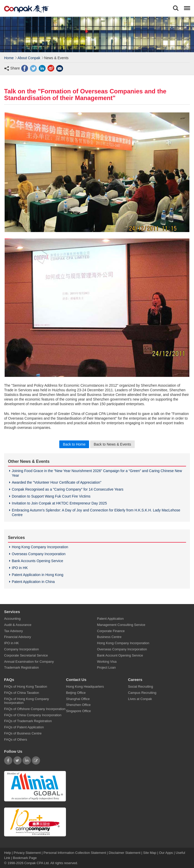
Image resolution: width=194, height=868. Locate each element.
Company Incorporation (21, 649)
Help (8, 852)
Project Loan (106, 667)
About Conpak (29, 58)
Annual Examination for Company (29, 661)
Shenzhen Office (78, 705)
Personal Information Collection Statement (75, 852)
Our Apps (166, 852)
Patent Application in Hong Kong (38, 575)
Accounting (12, 619)
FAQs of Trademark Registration (28, 721)
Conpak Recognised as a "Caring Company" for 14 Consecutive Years (68, 489)
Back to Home (74, 444)
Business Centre (109, 637)
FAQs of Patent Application (24, 727)
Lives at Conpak (140, 699)
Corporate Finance (111, 631)
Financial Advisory (18, 637)
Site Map (150, 852)
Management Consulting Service (121, 625)
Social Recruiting (141, 687)
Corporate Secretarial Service (26, 655)
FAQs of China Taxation (22, 692)
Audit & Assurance (18, 625)
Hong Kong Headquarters (85, 687)
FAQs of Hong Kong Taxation (26, 687)
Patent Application (110, 619)
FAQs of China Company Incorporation (33, 715)
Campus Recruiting (142, 692)
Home (9, 58)
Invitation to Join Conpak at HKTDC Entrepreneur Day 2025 (59, 503)
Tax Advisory (13, 631)
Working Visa (107, 661)
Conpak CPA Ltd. (37, 863)
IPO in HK (20, 568)
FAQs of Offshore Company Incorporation (35, 709)
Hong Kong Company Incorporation (40, 547)
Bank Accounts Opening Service (37, 561)
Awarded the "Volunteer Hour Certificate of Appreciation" (57, 482)
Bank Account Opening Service (120, 655)
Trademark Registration (21, 667)
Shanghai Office (78, 699)
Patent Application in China (33, 582)
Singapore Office (78, 711)
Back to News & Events (112, 444)
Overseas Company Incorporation (39, 554)
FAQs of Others (16, 739)
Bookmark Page (25, 858)
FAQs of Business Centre (23, 733)
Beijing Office (76, 692)
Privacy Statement (27, 852)
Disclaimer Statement (125, 852)
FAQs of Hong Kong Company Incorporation (27, 701)
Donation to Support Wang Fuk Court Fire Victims (51, 496)
